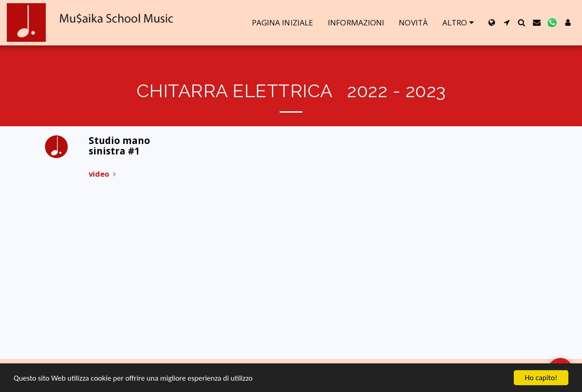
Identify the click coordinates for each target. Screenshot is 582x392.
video (104, 174)
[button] (507, 22)
